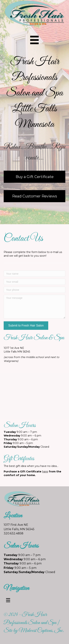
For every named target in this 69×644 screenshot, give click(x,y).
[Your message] (34, 307)
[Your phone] (34, 290)
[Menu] (34, 40)
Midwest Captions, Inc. (41, 631)
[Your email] (34, 282)
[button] (26, 325)
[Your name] (34, 274)
